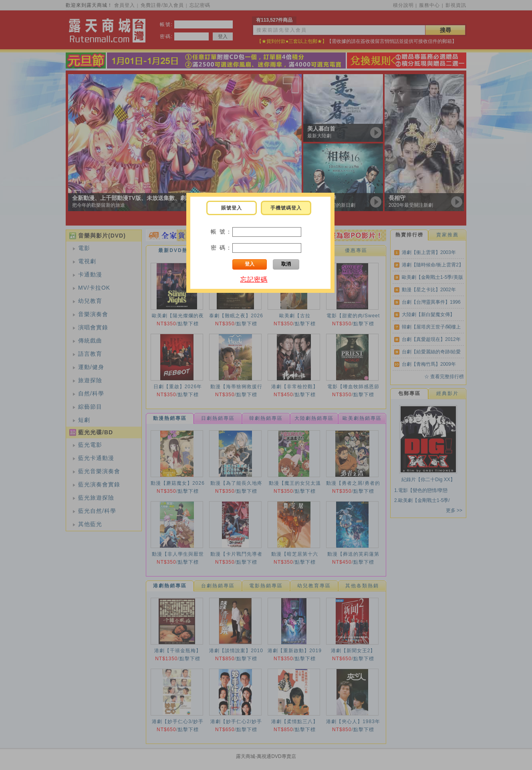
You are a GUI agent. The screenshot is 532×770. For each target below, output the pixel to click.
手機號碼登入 (286, 208)
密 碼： (222, 248)
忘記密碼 (254, 279)
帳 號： (222, 232)
